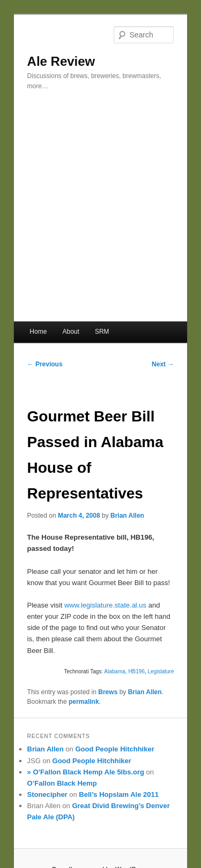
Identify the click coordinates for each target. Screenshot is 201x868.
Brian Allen (127, 516)
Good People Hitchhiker (114, 749)
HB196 (136, 671)
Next (163, 364)
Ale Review (61, 61)
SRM (102, 332)
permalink (84, 702)
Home (38, 332)
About (70, 332)
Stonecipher (47, 794)
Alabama (114, 671)
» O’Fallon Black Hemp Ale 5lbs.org (86, 772)
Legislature (161, 671)
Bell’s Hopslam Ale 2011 (119, 794)
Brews (108, 692)
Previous (45, 364)
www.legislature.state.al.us (105, 605)
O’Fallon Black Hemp (62, 783)
